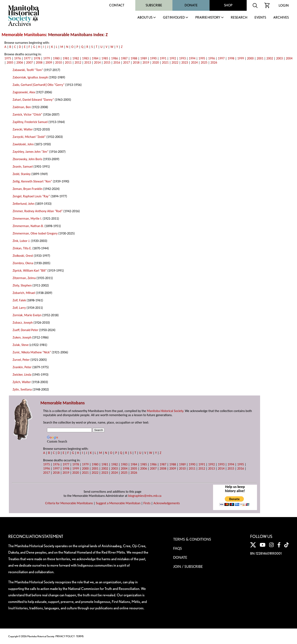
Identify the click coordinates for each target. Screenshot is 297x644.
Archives (281, 18)
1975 (8, 58)
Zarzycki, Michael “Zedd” (29, 137)
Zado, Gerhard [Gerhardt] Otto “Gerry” (38, 85)
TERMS (80, 636)
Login (284, 5)
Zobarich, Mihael (24, 293)
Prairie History (208, 18)
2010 (59, 62)
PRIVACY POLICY (65, 636)
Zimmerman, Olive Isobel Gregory (35, 233)
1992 (173, 58)
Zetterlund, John (24, 204)
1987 (124, 58)
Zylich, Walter (22, 382)
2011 (68, 62)
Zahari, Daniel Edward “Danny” (33, 100)
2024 (194, 62)
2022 (175, 62)
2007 (29, 62)
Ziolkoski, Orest (23, 256)
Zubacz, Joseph (23, 323)
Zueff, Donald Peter (25, 330)
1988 (134, 58)
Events (260, 18)
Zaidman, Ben (22, 107)
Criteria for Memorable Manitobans (69, 503)
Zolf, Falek (19, 300)
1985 (105, 58)
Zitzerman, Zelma (24, 278)
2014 (97, 62)
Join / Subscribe (188, 566)
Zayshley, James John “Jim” (30, 152)
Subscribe (154, 5)
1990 (153, 58)
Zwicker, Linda (22, 375)
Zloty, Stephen (22, 285)
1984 (95, 58)
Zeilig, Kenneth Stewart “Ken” (32, 181)
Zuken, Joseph (22, 337)
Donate (191, 5)
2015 (107, 62)
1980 (56, 58)
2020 (156, 62)
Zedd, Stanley (22, 174)
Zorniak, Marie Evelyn (27, 315)
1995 (202, 58)
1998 (231, 58)
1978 (37, 58)
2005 (10, 62)
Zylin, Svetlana (22, 389)
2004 (289, 58)
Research (239, 18)
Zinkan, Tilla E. (22, 248)
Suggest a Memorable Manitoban (118, 503)
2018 (136, 62)
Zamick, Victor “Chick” (27, 114)
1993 (182, 58)
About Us (145, 18)
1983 (85, 58)
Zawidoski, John (23, 144)
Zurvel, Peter (21, 360)
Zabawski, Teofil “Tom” (28, 70)
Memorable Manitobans (24, 35)
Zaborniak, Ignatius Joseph (30, 77)
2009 (49, 62)
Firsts (147, 503)
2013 (88, 62)
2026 (214, 62)
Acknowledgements (167, 503)
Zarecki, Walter (23, 129)
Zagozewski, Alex (24, 92)
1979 (47, 58)
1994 (192, 58)
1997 (221, 58)
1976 (17, 58)
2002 (270, 58)
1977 (27, 58)
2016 (117, 62)
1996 (211, 58)
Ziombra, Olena (23, 263)
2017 (126, 62)
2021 (165, 62)
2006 (20, 62)
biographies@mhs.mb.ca (145, 496)
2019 (146, 62)
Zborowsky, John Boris (27, 159)
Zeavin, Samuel (23, 166)
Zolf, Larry (19, 308)
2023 (185, 62)
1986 (114, 58)
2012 (78, 62)
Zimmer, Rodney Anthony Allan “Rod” (38, 211)
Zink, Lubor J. (21, 241)
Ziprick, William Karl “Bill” (30, 271)
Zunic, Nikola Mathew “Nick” (32, 352)
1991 (163, 58)
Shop (228, 5)
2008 (39, 62)
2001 (260, 58)
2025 (204, 62)
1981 (66, 58)
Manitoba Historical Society (165, 411)
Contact (117, 5)
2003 (279, 58)
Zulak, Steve (21, 345)
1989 (144, 58)
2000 (250, 58)
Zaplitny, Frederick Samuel (30, 122)
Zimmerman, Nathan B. (28, 226)
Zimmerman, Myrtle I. (27, 218)
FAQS (178, 548)
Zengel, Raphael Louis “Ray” (31, 196)
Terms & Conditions (192, 539)
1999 (240, 58)
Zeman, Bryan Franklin (27, 189)
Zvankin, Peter (22, 367)
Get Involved (174, 18)
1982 (76, 58)
